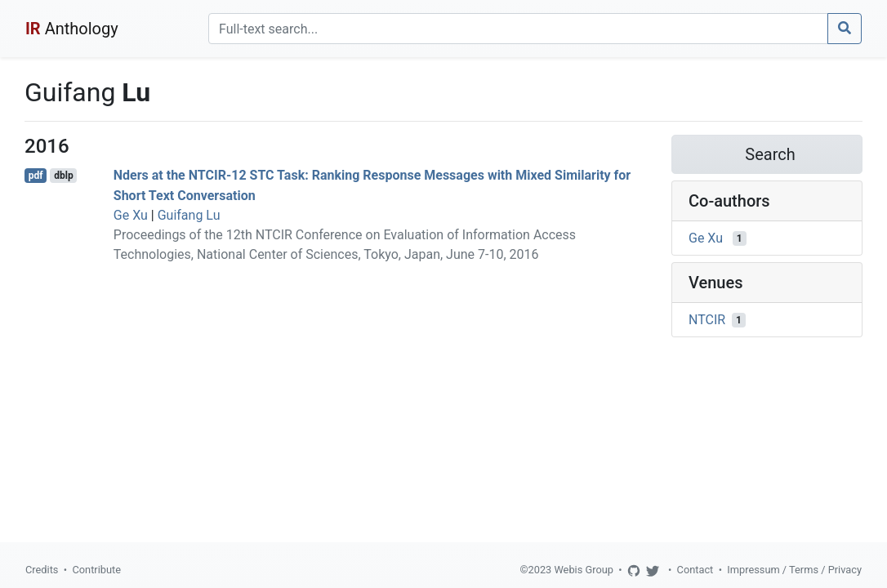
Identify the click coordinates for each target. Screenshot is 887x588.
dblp (63, 176)
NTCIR (707, 320)
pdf (36, 176)
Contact (695, 570)
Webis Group (584, 570)
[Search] (518, 29)
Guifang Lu (189, 215)
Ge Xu (131, 215)
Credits (42, 570)
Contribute (96, 570)
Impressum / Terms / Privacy (794, 570)
